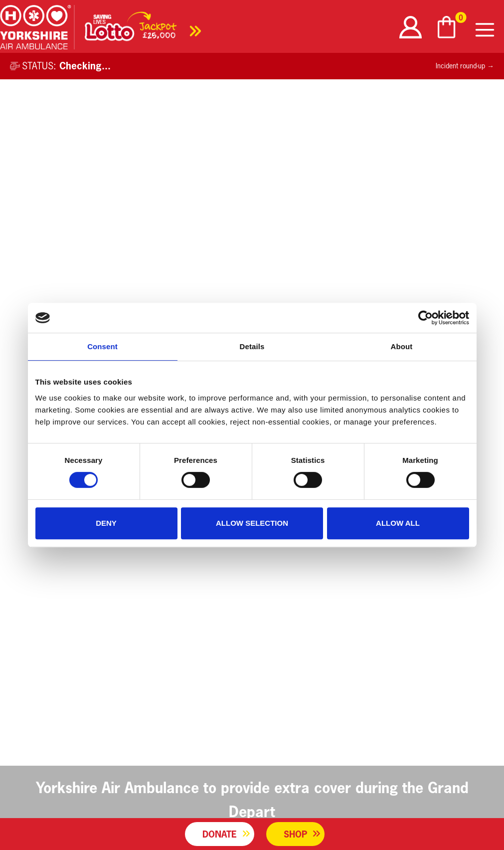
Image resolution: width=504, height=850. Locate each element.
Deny (106, 523)
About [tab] (402, 346)
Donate (220, 834)
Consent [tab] (102, 346)
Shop (295, 834)
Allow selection (252, 523)
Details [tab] (252, 346)
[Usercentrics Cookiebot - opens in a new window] (425, 318)
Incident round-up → (465, 66)
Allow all (398, 523)
